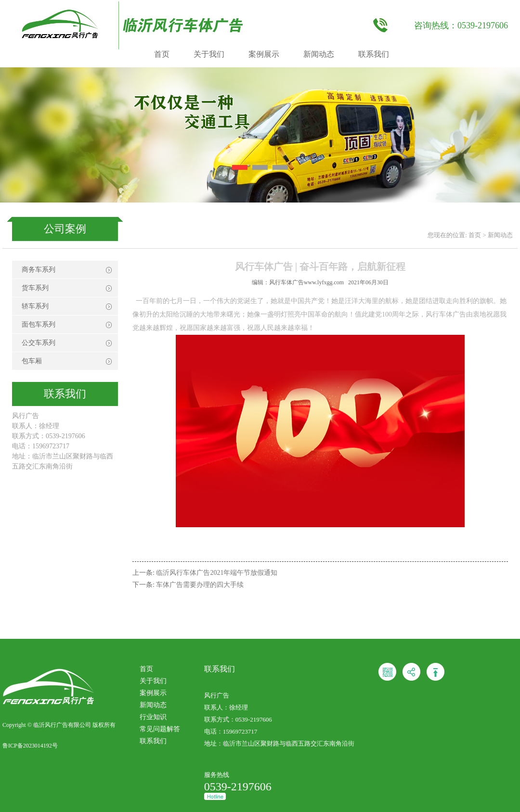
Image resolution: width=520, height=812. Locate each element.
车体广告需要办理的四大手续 (200, 585)
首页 (162, 54)
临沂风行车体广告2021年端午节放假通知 (217, 573)
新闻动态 (319, 54)
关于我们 (209, 54)
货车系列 (35, 288)
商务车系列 (39, 270)
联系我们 (374, 54)
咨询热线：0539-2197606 (461, 25)
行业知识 (153, 717)
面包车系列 (39, 324)
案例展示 (264, 54)
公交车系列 (39, 343)
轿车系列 (35, 306)
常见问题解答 (160, 729)
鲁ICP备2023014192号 (30, 746)
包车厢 (32, 361)
